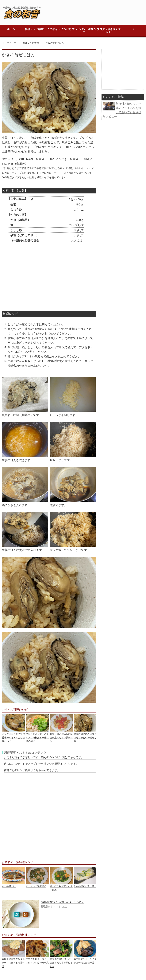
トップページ (9, 43)
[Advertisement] (44, 278)
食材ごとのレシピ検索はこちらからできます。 (32, 770)
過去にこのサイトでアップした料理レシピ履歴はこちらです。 (41, 764)
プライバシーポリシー (84, 30)
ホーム (11, 29)
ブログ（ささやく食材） (109, 30)
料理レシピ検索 (34, 29)
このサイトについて (59, 29)
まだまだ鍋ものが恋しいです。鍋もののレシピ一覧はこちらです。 (44, 757)
